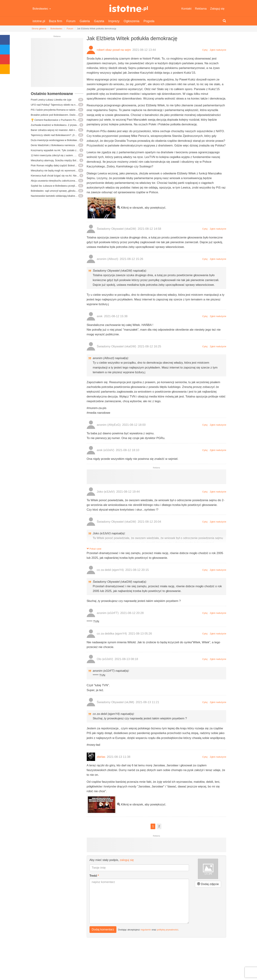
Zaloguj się (217, 9)
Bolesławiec (42, 9)
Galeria (85, 21)
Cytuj (205, 50)
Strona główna (39, 29)
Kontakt (187, 9)
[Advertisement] (57, 64)
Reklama (201, 9)
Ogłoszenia (132, 21)
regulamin (146, 930)
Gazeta (99, 21)
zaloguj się (127, 860)
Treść (93, 876)
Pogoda (149, 21)
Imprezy (114, 21)
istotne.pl (128, 8)
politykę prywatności (167, 930)
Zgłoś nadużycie (218, 50)
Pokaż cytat (94, 549)
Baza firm (56, 21)
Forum (71, 21)
